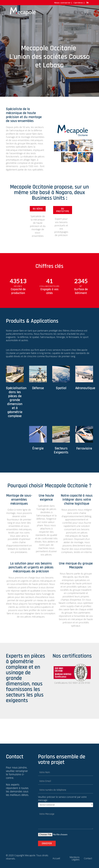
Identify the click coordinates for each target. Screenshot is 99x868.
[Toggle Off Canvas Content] (86, 11)
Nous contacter (63, 3)
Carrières (78, 3)
